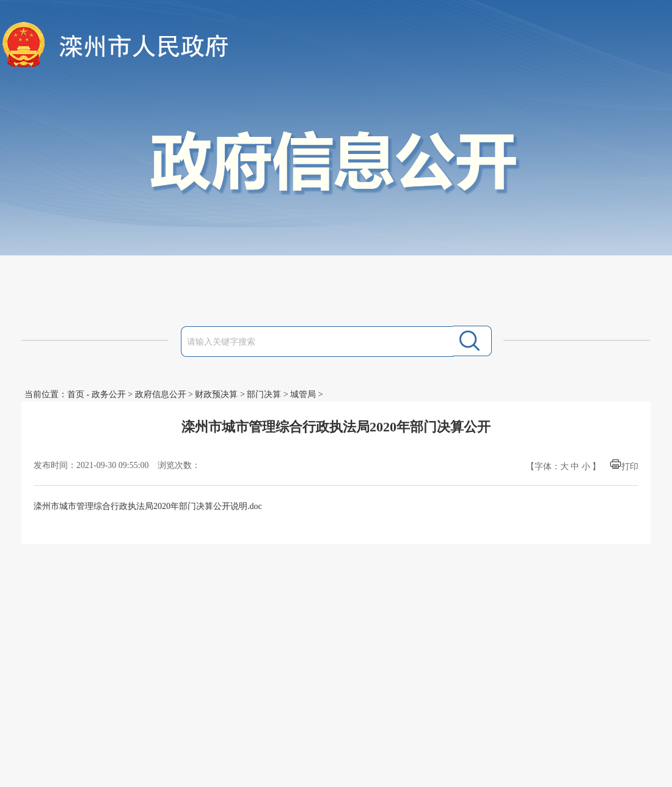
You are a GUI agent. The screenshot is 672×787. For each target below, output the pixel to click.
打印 (630, 467)
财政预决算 (216, 394)
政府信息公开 (161, 394)
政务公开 (109, 394)
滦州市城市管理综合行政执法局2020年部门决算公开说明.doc (148, 506)
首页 (76, 394)
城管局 (303, 394)
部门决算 (264, 394)
